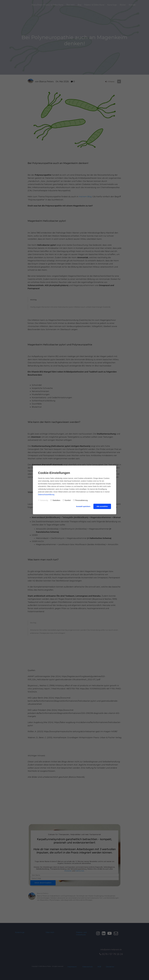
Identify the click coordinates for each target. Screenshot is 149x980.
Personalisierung (80, 500)
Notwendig (43, 500)
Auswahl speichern (83, 506)
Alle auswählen (102, 506)
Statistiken (55, 500)
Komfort (67, 500)
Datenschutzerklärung (46, 495)
